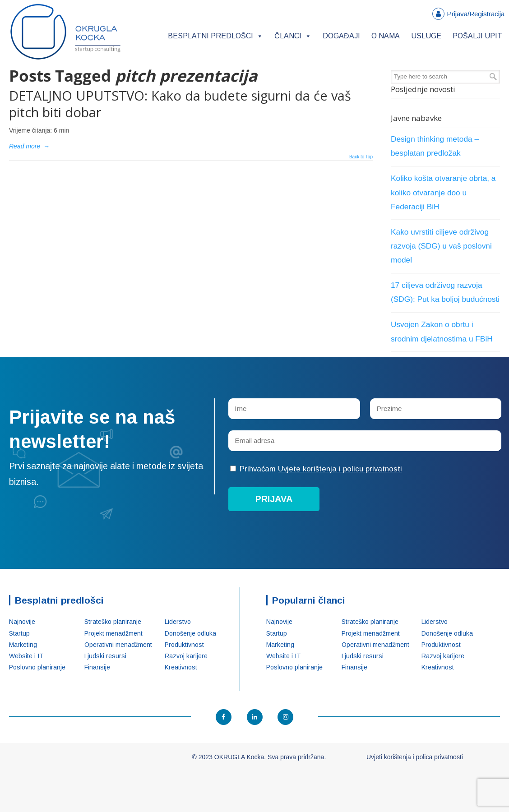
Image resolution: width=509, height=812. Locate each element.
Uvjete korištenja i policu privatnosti (340, 469)
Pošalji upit (477, 36)
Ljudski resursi (105, 656)
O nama (386, 36)
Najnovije (22, 622)
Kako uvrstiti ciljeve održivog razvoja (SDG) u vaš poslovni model (441, 246)
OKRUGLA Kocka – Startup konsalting (65, 32)
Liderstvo (178, 622)
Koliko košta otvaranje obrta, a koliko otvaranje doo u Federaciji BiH (443, 192)
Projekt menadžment (113, 633)
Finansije (97, 667)
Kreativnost (181, 667)
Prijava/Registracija (476, 14)
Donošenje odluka (190, 633)
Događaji (341, 36)
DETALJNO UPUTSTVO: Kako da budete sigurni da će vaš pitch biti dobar (180, 104)
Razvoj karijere (186, 656)
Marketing (23, 645)
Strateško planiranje (113, 622)
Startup (19, 633)
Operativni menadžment (118, 645)
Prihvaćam (316, 469)
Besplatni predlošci (215, 36)
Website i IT (26, 656)
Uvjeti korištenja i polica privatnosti (415, 757)
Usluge (426, 36)
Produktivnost (184, 645)
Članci (293, 36)
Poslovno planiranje (37, 667)
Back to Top (361, 157)
